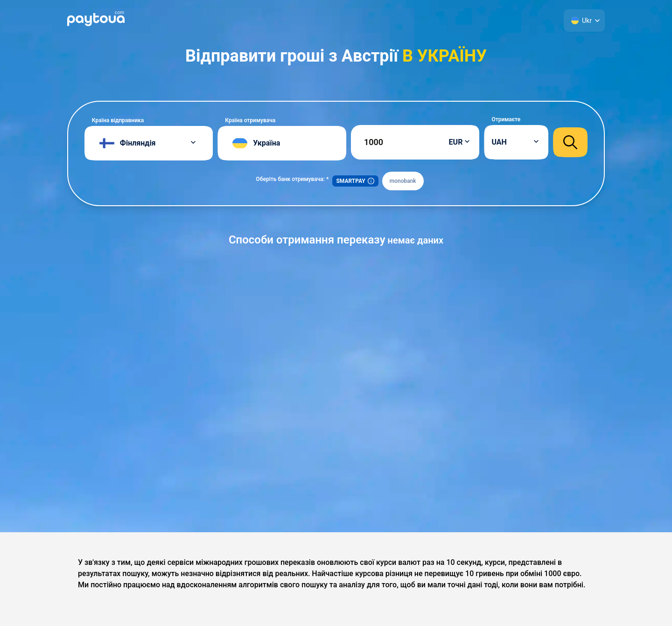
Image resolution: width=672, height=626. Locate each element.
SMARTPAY (355, 181)
